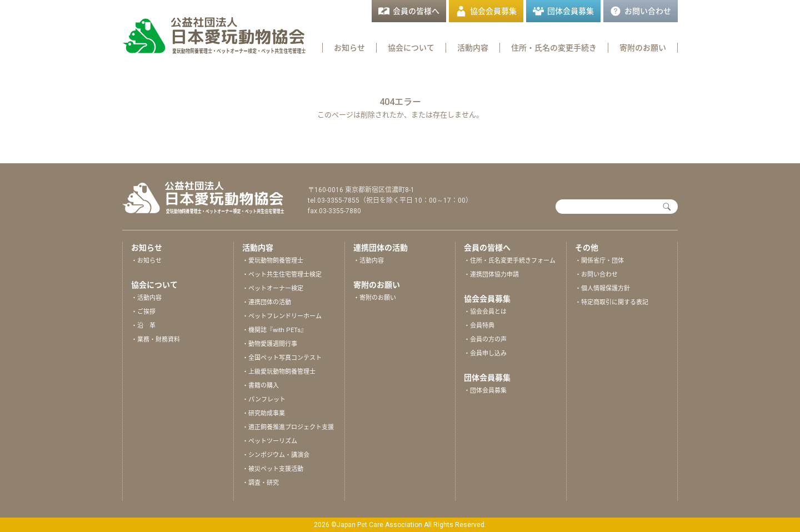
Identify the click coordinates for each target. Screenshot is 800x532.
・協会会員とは (485, 312)
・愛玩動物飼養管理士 (273, 261)
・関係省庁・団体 (599, 261)
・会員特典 (479, 326)
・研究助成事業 (264, 413)
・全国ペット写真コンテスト (282, 358)
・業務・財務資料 (156, 340)
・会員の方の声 (485, 340)
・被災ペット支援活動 (273, 469)
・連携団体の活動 (267, 302)
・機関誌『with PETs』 (274, 330)
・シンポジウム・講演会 (276, 455)
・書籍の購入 (261, 386)
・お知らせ (146, 261)
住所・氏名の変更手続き (554, 48)
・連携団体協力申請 (491, 275)
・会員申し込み (485, 353)
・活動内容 (146, 298)
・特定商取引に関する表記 (612, 302)
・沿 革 (143, 326)
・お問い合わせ (596, 275)
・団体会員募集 (485, 391)
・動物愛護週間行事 (270, 344)
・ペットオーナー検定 (273, 288)
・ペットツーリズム (270, 441)
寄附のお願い (643, 48)
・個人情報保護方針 (602, 288)
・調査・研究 (261, 483)
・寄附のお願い (375, 298)
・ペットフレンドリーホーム (282, 316)
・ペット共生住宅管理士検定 (282, 275)
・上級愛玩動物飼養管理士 (279, 372)
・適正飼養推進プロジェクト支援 (288, 427)
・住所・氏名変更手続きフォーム (510, 261)
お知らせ (349, 48)
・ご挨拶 (143, 312)
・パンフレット (264, 400)
